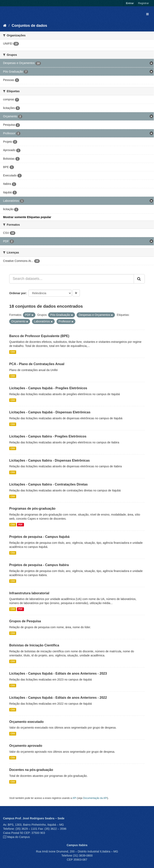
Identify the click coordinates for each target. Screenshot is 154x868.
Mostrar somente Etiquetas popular (27, 217)
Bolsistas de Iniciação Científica (34, 645)
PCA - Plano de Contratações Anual (37, 364)
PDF (20, 525)
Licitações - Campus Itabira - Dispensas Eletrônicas (49, 460)
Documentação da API (95, 798)
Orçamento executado (26, 722)
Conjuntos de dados (29, 26)
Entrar (130, 3)
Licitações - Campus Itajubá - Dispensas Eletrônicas (50, 412)
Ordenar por (18, 293)
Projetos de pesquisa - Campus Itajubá (39, 537)
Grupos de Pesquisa (25, 621)
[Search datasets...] (72, 279)
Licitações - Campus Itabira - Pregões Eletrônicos (48, 436)
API (74, 798)
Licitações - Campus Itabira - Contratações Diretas (48, 484)
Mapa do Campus (19, 837)
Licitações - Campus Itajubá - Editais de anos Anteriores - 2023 (58, 673)
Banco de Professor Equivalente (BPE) (39, 336)
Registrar (143, 3)
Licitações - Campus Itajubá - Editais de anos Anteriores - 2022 (58, 698)
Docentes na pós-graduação (31, 770)
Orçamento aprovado (26, 746)
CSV (13, 352)
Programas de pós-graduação (32, 509)
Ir (76, 293)
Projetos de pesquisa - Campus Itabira (39, 565)
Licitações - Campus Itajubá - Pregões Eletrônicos (48, 388)
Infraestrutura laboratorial (29, 593)
